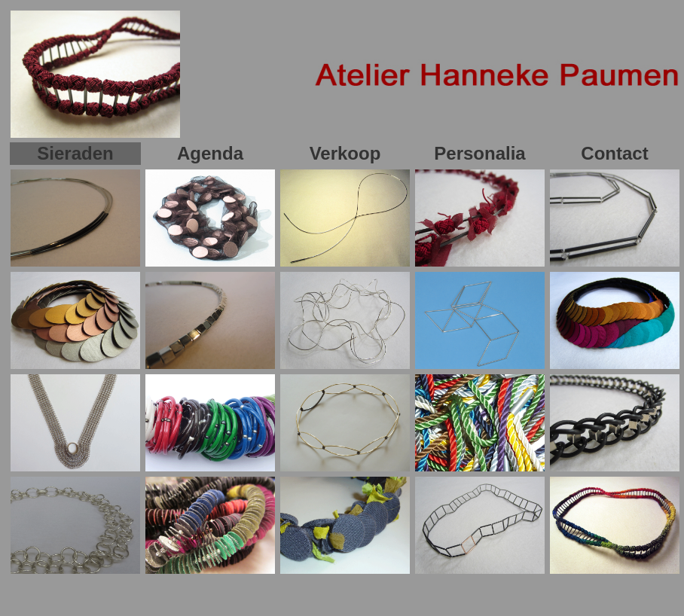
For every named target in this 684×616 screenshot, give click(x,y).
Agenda (210, 153)
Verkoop (345, 153)
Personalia (479, 153)
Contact (614, 153)
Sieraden (75, 153)
